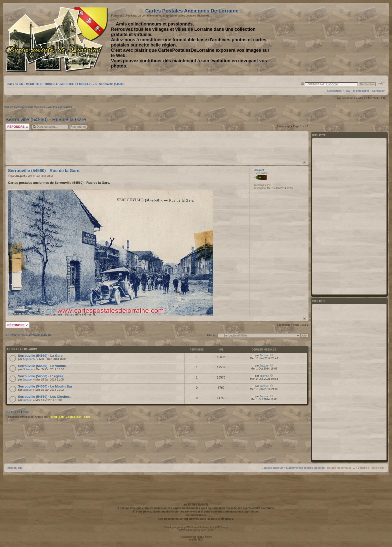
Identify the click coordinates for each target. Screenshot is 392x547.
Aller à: (211, 335)
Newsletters (334, 91)
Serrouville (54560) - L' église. (41, 376)
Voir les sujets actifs (60, 107)
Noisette (28, 369)
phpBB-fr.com (204, 537)
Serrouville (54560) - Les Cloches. (44, 397)
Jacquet (20, 176)
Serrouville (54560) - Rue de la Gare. (46, 119)
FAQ (347, 91)
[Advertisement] (346, 39)
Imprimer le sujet (302, 83)
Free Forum (207, 530)
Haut (305, 163)
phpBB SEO (196, 540)
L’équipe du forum (272, 468)
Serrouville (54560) (111, 84)
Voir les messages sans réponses (25, 107)
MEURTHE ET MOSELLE (42, 84)
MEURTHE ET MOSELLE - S (79, 84)
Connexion (379, 91)
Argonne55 (29, 359)
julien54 (264, 376)
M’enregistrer (361, 91)
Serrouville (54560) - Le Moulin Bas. (46, 386)
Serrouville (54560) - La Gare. (41, 356)
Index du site (15, 84)
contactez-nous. (196, 515)
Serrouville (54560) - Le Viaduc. (42, 366)
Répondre (17, 127)
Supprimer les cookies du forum (305, 468)
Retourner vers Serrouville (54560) (30, 335)
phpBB (185, 527)
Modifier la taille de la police (382, 83)
